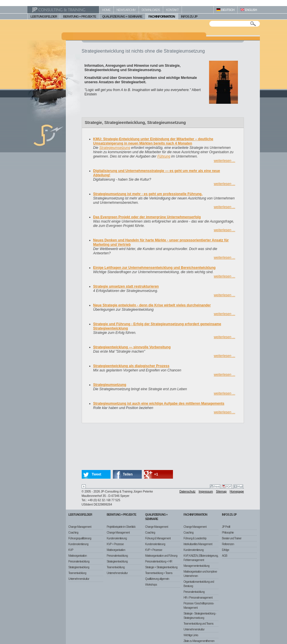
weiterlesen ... (224, 161)
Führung (164, 156)
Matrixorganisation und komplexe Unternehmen (200, 574)
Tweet (97, 474)
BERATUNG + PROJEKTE (79, 16)
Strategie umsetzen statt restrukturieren (126, 286)
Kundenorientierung (78, 544)
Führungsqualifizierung (80, 538)
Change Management (80, 527)
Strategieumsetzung (115, 148)
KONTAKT (172, 10)
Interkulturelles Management (198, 544)
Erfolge (226, 550)
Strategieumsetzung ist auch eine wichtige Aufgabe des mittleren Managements (159, 404)
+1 (156, 474)
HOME (106, 10)
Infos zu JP (229, 515)
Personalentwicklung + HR (159, 561)
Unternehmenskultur (79, 579)
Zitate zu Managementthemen (199, 641)
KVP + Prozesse (115, 544)
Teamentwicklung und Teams (199, 624)
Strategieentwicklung (79, 567)
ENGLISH (249, 10)
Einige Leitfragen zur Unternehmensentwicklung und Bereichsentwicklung (154, 268)
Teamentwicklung (77, 573)
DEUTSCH (225, 10)
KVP (71, 550)
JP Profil (226, 527)
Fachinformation (195, 515)
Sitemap (221, 492)
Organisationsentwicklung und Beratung (199, 584)
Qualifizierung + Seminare (156, 517)
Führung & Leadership (195, 538)
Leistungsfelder (80, 515)
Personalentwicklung (79, 561)
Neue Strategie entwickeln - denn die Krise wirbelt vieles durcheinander (152, 305)
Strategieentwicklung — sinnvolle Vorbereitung (132, 347)
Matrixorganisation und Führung (161, 556)
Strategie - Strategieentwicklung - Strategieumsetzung (200, 616)
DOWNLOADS (151, 10)
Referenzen (228, 544)
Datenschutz (188, 492)
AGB (225, 556)
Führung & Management (158, 538)
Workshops (151, 585)
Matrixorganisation (78, 556)
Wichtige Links (191, 635)
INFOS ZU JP (189, 16)
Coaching (73, 533)
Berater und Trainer (232, 538)
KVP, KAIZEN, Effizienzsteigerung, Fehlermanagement (201, 558)
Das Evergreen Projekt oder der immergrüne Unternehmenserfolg (147, 217)
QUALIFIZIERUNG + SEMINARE (122, 16)
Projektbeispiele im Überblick (121, 527)
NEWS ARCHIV (126, 10)
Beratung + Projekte (122, 515)
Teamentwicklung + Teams (159, 573)
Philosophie (228, 533)
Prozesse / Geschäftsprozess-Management (199, 606)
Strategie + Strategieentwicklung (161, 567)
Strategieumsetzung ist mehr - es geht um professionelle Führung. (148, 194)
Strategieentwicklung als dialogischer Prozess (131, 366)
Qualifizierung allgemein (157, 579)
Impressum (206, 492)
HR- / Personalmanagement (198, 598)
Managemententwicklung (197, 566)
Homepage (237, 492)
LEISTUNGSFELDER (44, 16)
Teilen (128, 474)
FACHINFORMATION (162, 16)
